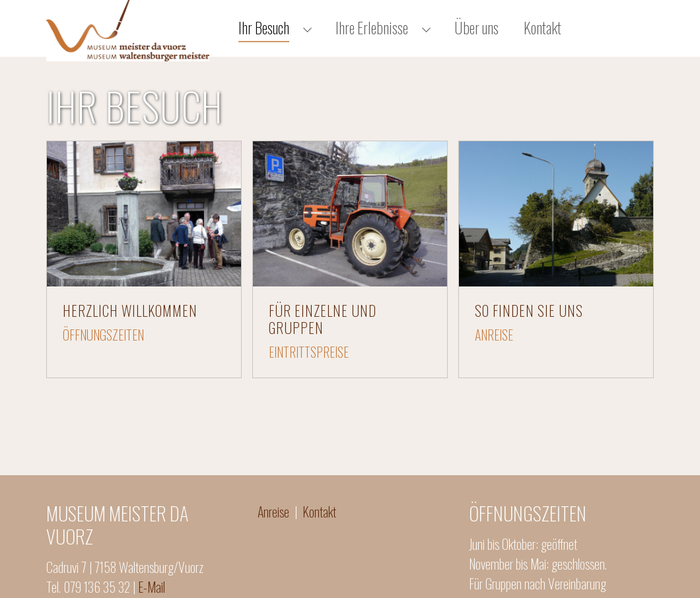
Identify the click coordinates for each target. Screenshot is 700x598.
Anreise (276, 527)
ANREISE (494, 350)
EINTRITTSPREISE (309, 368)
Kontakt (319, 527)
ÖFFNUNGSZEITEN (103, 350)
